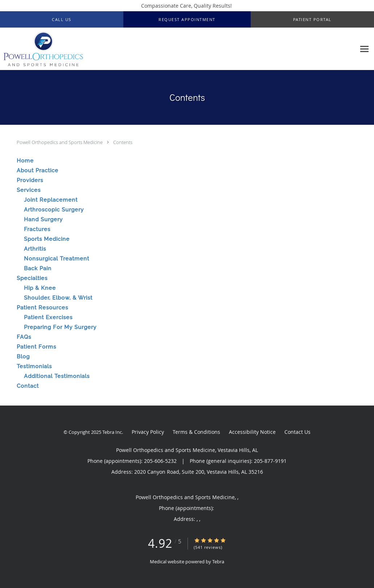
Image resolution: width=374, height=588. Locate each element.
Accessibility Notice (252, 432)
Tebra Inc (112, 432)
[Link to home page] (42, 49)
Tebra (218, 562)
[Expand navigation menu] (364, 49)
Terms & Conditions (196, 432)
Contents (123, 142)
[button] (187, 20)
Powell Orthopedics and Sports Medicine (60, 142)
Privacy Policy (148, 432)
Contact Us (297, 432)
